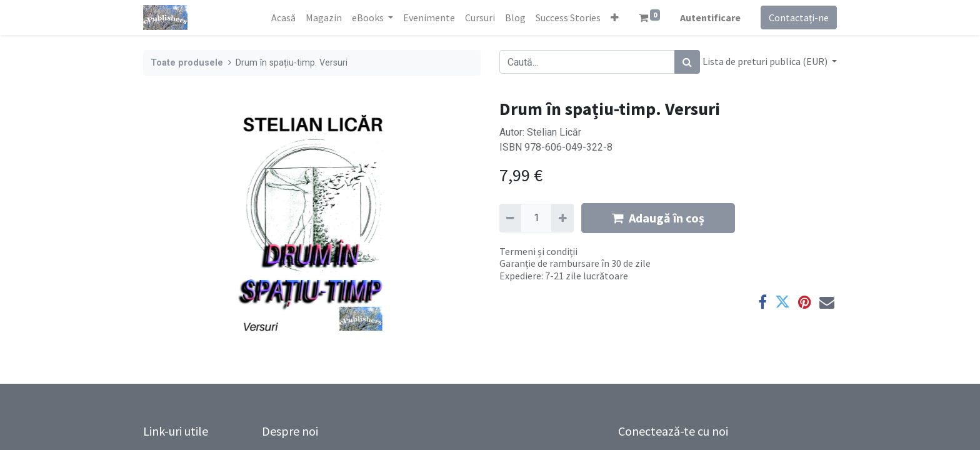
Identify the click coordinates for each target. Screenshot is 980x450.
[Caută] (687, 62)
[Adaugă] (562, 218)
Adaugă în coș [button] (658, 218)
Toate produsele (187, 63)
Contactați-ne (799, 17)
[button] (615, 17)
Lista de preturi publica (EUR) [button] (766, 61)
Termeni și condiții (538, 251)
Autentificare (710, 17)
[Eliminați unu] (510, 218)
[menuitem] (283, 17)
